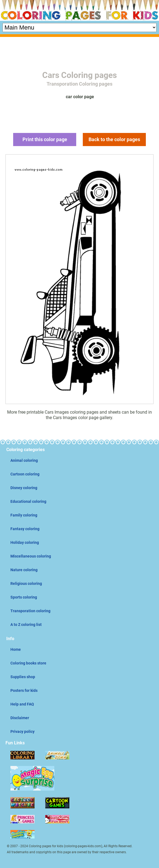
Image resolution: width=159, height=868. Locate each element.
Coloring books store (28, 663)
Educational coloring (28, 501)
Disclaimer (20, 718)
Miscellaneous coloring (31, 556)
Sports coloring (24, 597)
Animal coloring (24, 460)
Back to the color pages (114, 139)
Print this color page (45, 139)
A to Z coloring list (26, 625)
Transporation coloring (30, 611)
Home (16, 649)
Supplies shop (23, 677)
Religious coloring (26, 583)
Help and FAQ (22, 704)
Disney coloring (24, 488)
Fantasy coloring (25, 529)
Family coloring (24, 515)
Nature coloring (24, 570)
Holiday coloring (25, 542)
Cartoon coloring (25, 474)
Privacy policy (22, 731)
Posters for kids (24, 690)
